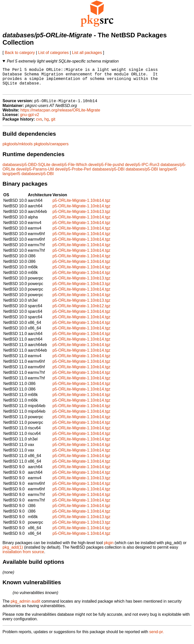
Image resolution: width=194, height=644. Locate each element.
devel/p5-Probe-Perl (73, 175)
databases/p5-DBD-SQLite (26, 170)
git (53, 125)
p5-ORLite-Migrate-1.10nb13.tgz (81, 217)
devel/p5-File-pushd (106, 170)
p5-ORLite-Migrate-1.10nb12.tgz (81, 312)
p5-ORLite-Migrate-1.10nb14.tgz (81, 206)
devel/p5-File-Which (69, 170)
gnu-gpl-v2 (30, 120)
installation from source (23, 558)
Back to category (20, 53)
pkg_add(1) (13, 553)
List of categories (53, 53)
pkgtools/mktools (18, 150)
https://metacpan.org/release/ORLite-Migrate (60, 116)
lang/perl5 (168, 175)
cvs (39, 125)
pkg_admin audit (25, 607)
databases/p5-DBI (108, 175)
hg (46, 125)
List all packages (87, 53)
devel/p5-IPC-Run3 (142, 170)
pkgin (109, 549)
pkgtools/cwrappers (51, 150)
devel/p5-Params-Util (35, 175)
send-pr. (157, 638)
